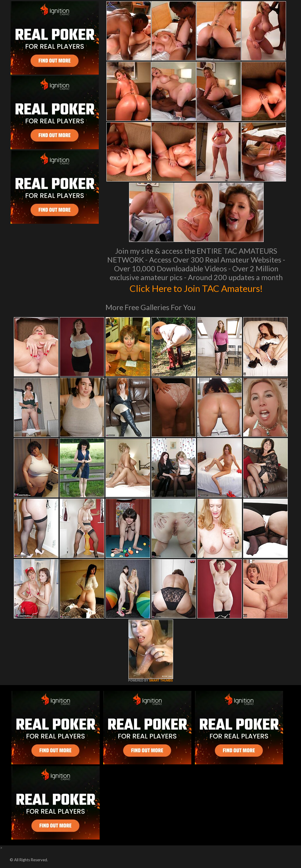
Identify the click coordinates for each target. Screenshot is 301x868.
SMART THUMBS (161, 681)
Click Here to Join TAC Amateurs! (196, 288)
